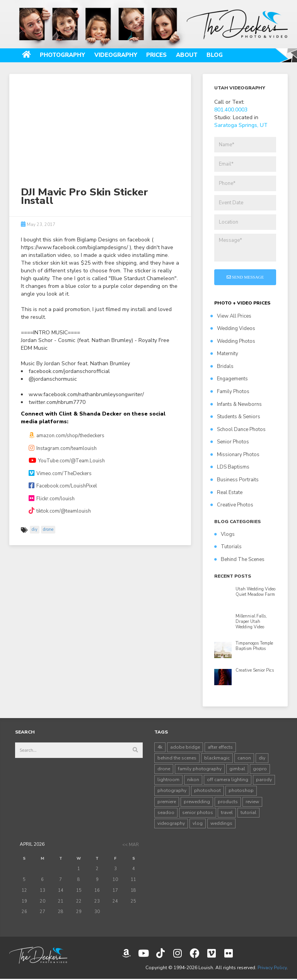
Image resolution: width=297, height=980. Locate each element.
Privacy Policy (272, 968)
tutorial (248, 813)
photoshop (241, 791)
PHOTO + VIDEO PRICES (242, 304)
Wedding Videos (233, 329)
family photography (200, 769)
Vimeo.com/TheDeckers (60, 474)
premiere (167, 802)
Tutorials (228, 547)
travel (227, 813)
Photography (66, 55)
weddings (221, 824)
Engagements (229, 380)
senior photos (198, 813)
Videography (123, 55)
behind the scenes (177, 758)
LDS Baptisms (230, 468)
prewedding (197, 802)
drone (48, 530)
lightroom (168, 780)
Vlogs (224, 535)
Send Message (245, 277)
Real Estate (226, 493)
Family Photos (230, 392)
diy (35, 530)
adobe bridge (185, 747)
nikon (193, 780)
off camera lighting (228, 780)
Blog (228, 55)
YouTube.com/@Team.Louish (67, 461)
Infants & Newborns (236, 405)
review (252, 802)
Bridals (222, 367)
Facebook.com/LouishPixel (63, 486)
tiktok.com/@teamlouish (60, 512)
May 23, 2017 (38, 225)
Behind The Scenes (239, 560)
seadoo (166, 813)
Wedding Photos (233, 342)
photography (172, 791)
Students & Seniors (235, 417)
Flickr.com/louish (52, 499)
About (198, 55)
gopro (260, 769)
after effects (220, 747)
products (228, 802)
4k (160, 747)
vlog (198, 824)
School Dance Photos (238, 430)
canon (244, 758)
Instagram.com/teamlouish (63, 449)
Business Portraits (235, 480)
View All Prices (231, 316)
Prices (166, 55)
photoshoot (207, 791)
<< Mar (131, 845)
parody (264, 780)
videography (171, 824)
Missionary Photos (235, 455)
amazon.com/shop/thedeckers (67, 436)
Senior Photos (230, 443)
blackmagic (217, 758)
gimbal (237, 769)
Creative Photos (232, 505)
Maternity (224, 354)
